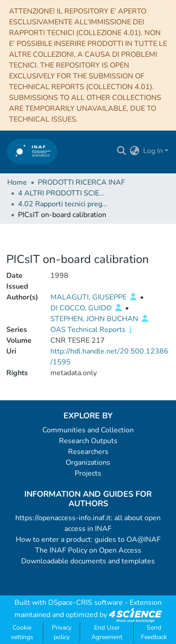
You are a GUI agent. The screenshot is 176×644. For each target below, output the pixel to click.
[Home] (32, 151)
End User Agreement (107, 632)
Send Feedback (154, 632)
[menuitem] (135, 151)
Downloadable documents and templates (88, 561)
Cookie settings (22, 632)
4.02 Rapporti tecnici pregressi (63, 204)
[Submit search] (122, 151)
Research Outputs (88, 441)
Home (17, 182)
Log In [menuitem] (153, 151)
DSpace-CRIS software (86, 603)
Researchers (88, 452)
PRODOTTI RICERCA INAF (81, 182)
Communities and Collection (88, 430)
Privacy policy (62, 632)
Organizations (88, 463)
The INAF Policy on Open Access (88, 550)
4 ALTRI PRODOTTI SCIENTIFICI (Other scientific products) (63, 193)
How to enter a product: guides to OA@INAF (88, 540)
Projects (88, 473)
